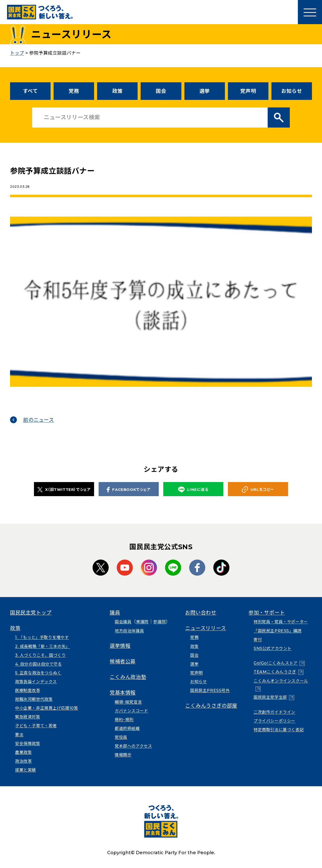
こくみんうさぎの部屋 (211, 706)
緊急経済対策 (28, 717)
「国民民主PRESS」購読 (278, 631)
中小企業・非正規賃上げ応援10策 (47, 708)
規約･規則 (124, 720)
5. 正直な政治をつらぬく (38, 673)
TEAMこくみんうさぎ (275, 672)
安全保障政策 (28, 744)
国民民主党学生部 (270, 697)
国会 (161, 91)
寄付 (258, 640)
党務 (74, 91)
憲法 (19, 735)
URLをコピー (258, 489)
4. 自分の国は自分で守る (38, 664)
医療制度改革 (28, 691)
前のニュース (39, 420)
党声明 (248, 91)
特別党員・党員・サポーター (281, 622)
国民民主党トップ (31, 613)
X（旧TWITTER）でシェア (64, 490)
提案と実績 (26, 770)
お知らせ (292, 91)
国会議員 (123, 622)
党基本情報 (123, 693)
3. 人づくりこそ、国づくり (40, 655)
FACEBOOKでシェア (129, 490)
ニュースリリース (206, 628)
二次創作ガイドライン (274, 712)
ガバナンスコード (131, 711)
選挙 (205, 91)
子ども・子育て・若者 (36, 726)
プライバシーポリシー (274, 721)
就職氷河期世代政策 (34, 699)
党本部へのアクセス (133, 746)
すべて (30, 91)
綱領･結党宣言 (128, 702)
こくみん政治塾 (128, 677)
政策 (117, 91)
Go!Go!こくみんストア (276, 663)
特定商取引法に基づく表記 (279, 730)
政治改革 (23, 761)
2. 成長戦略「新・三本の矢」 (43, 646)
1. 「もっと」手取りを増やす (42, 637)
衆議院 (142, 622)
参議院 (159, 622)
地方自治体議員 (129, 631)
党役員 (121, 737)
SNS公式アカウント (273, 648)
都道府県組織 (127, 728)
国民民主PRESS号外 (210, 691)
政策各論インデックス (36, 682)
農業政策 (23, 752)
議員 (115, 613)
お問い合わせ (201, 613)
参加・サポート (267, 613)
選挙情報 (120, 646)
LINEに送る (193, 490)
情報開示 (123, 755)
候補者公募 (123, 661)
